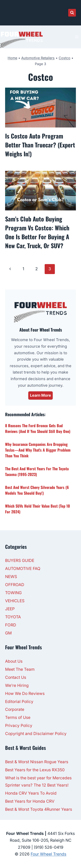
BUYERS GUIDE (20, 561)
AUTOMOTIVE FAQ (23, 569)
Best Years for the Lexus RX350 (35, 770)
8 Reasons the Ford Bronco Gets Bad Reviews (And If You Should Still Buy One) (38, 428)
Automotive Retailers (38, 58)
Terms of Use (18, 717)
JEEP (10, 609)
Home (12, 58)
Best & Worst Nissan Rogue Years (37, 762)
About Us (14, 661)
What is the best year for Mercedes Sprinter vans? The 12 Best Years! (38, 782)
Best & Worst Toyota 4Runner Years (39, 809)
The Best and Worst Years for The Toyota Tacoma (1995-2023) (37, 471)
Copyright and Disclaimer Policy (36, 734)
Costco (65, 58)
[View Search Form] (72, 13)
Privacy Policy (19, 726)
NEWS (11, 577)
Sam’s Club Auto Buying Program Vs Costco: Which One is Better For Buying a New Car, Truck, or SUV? (37, 232)
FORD (11, 625)
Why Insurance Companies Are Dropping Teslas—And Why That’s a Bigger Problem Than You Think (38, 450)
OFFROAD (15, 585)
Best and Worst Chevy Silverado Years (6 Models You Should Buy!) (37, 490)
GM (8, 633)
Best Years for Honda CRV (30, 801)
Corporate (15, 709)
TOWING (13, 593)
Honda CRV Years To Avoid (31, 793)
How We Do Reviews (25, 694)
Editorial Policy (19, 702)
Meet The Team (20, 669)
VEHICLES (15, 601)
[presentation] (40, 107)
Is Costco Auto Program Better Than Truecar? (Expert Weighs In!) (40, 145)
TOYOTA (13, 617)
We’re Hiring (17, 685)
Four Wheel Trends (48, 854)
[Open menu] (77, 37)
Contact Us (16, 677)
